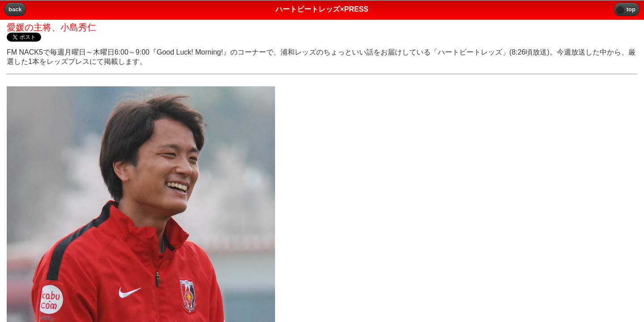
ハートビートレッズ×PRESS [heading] (322, 9)
